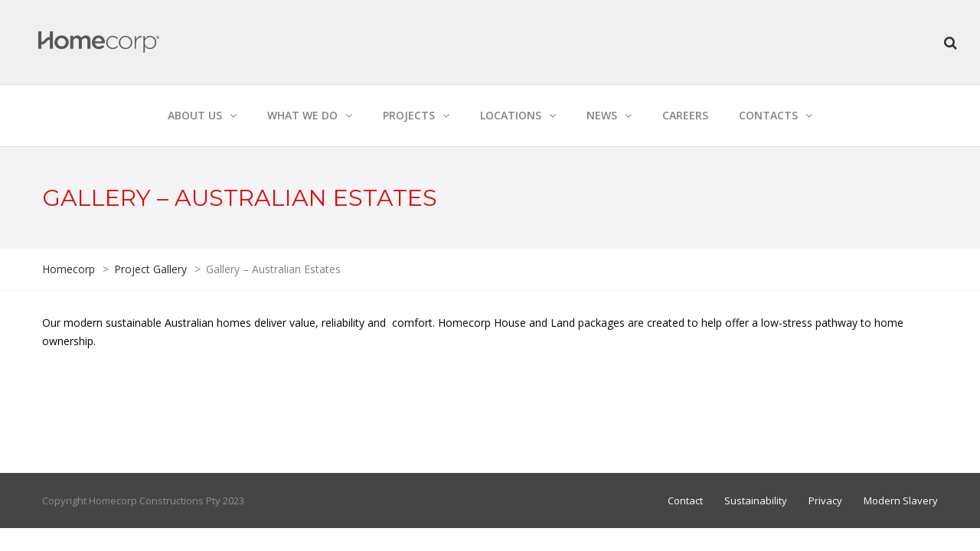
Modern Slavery (901, 500)
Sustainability (756, 500)
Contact (685, 500)
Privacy (825, 500)
